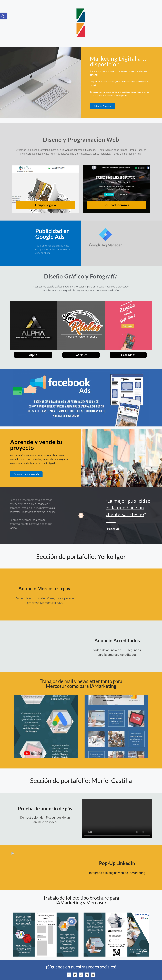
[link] (3, 16)
